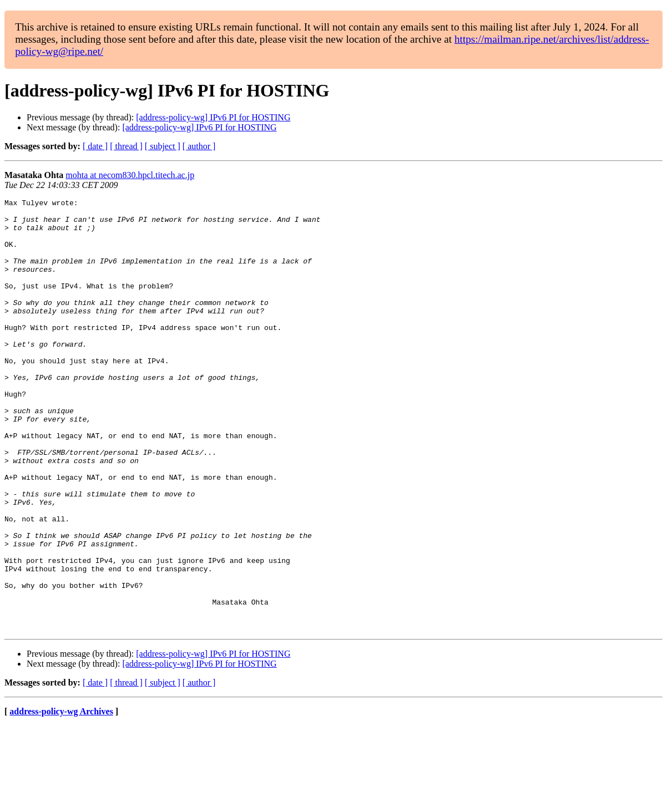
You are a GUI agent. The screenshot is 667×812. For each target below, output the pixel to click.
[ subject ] (163, 146)
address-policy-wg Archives (61, 798)
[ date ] (95, 146)
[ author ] (199, 146)
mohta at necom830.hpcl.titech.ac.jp (130, 175)
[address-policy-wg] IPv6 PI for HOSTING (213, 117)
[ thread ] (126, 146)
